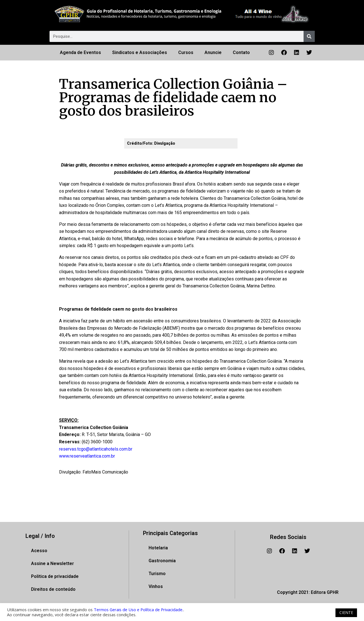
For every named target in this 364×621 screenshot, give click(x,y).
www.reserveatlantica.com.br (87, 456)
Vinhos (156, 586)
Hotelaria (158, 548)
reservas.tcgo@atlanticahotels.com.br (96, 449)
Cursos (186, 52)
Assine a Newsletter (52, 563)
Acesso (39, 551)
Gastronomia (162, 561)
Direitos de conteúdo (53, 589)
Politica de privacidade (55, 576)
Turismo (157, 574)
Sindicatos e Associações (140, 52)
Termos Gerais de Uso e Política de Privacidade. (138, 610)
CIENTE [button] (346, 612)
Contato (241, 52)
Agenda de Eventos (80, 52)
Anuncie (213, 52)
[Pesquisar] (309, 36)
